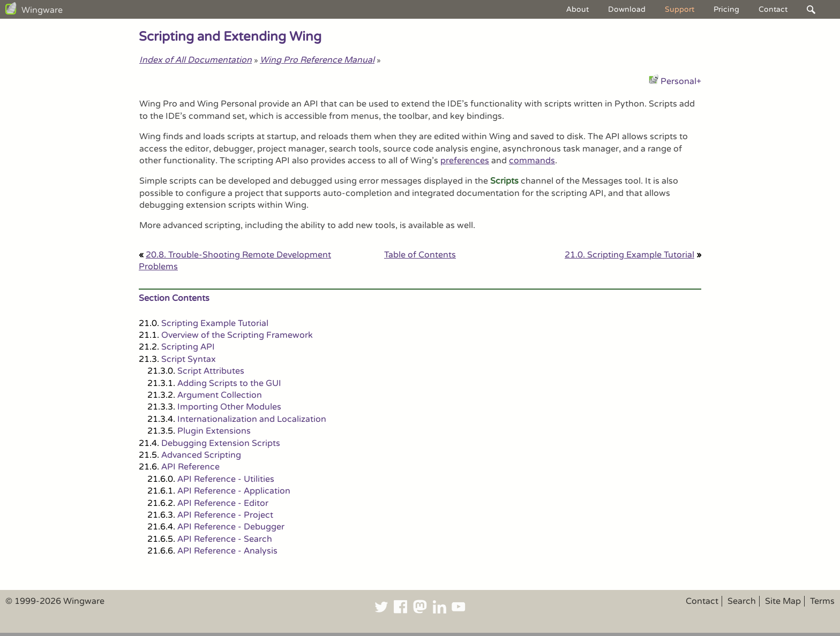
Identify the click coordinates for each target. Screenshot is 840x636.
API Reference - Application (234, 491)
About (577, 9)
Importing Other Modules (229, 407)
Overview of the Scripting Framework (237, 335)
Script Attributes (211, 371)
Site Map (783, 601)
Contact (773, 9)
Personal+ (681, 81)
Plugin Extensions (214, 431)
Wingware (42, 10)
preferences (465, 161)
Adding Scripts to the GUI (229, 383)
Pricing (726, 9)
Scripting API (188, 347)
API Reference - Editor (223, 503)
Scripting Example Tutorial (215, 323)
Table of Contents (420, 255)
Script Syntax (189, 359)
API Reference (190, 467)
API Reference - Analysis (227, 551)
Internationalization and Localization (252, 419)
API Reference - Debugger (231, 527)
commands (532, 161)
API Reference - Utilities (226, 479)
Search (742, 601)
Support (680, 9)
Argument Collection (220, 395)
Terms (822, 601)
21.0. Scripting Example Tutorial (629, 255)
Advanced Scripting (201, 455)
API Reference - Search (225, 539)
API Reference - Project (225, 515)
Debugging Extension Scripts (221, 443)
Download (627, 9)
